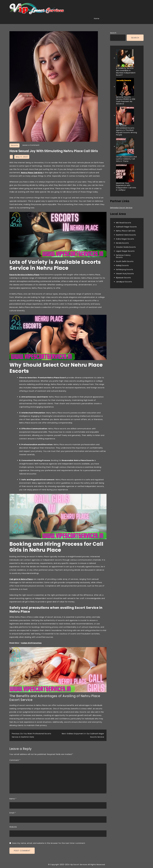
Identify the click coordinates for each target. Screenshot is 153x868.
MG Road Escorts (124, 223)
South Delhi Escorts (125, 261)
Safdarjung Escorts (125, 270)
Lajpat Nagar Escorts (125, 251)
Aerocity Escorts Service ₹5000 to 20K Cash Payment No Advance (126, 100)
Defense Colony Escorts (123, 256)
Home (97, 19)
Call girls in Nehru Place (21, 579)
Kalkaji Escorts (122, 265)
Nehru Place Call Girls (126, 231)
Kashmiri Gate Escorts (126, 235)
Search (113, 33)
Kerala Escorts (122, 243)
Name (13, 799)
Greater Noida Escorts (126, 247)
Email (13, 813)
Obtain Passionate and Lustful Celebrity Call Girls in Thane (126, 159)
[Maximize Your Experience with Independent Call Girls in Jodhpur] (125, 173)
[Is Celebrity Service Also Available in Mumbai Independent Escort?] (125, 58)
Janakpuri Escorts (124, 282)
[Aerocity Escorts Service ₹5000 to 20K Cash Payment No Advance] (125, 87)
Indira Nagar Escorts (125, 239)
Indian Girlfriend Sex (31, 643)
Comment (15, 760)
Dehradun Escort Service (121, 208)
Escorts (14, 145)
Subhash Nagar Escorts (126, 227)
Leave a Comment (31, 145)
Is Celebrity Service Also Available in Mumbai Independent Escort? (126, 72)
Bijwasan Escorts (123, 278)
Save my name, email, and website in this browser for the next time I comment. (49, 843)
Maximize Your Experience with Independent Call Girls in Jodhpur (126, 187)
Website (13, 827)
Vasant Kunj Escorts (125, 274)
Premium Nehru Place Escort (52, 378)
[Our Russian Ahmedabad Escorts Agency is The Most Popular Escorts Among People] (125, 116)
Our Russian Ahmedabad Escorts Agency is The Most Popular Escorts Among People (127, 130)
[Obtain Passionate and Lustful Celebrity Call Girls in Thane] (125, 147)
